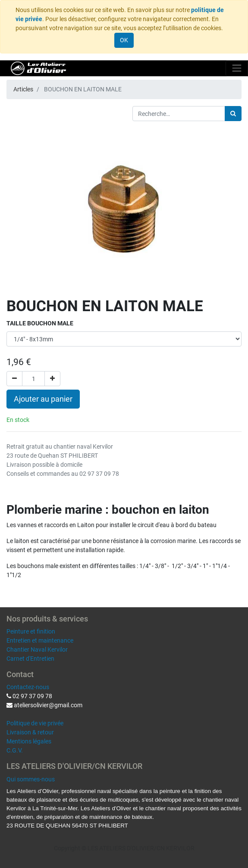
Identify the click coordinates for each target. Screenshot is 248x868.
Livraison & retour (30, 732)
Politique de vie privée (35, 723)
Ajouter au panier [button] (43, 399)
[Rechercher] (233, 114)
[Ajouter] (52, 379)
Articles (23, 89)
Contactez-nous (28, 687)
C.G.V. (15, 750)
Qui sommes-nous (31, 779)
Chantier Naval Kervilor (37, 649)
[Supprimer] (14, 379)
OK (124, 40)
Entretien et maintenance (40, 640)
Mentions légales (29, 741)
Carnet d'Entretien (30, 659)
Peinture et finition (31, 631)
